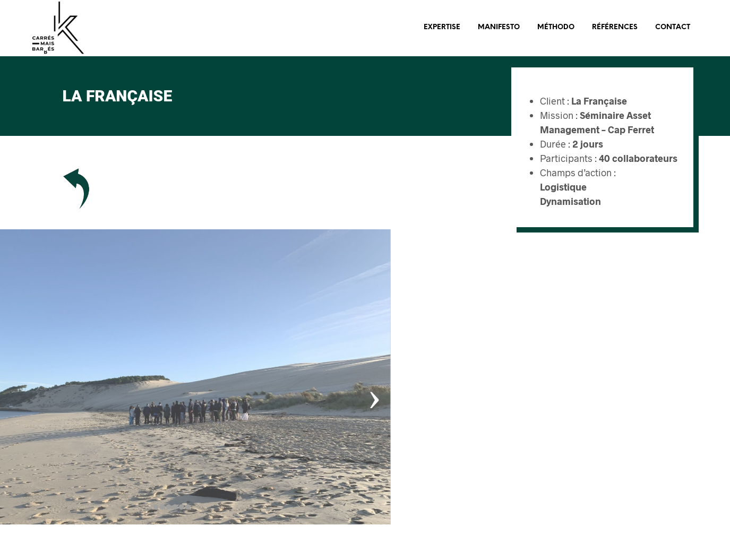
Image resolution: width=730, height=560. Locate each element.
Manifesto (499, 27)
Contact (673, 27)
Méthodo (556, 27)
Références (615, 27)
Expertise (442, 27)
